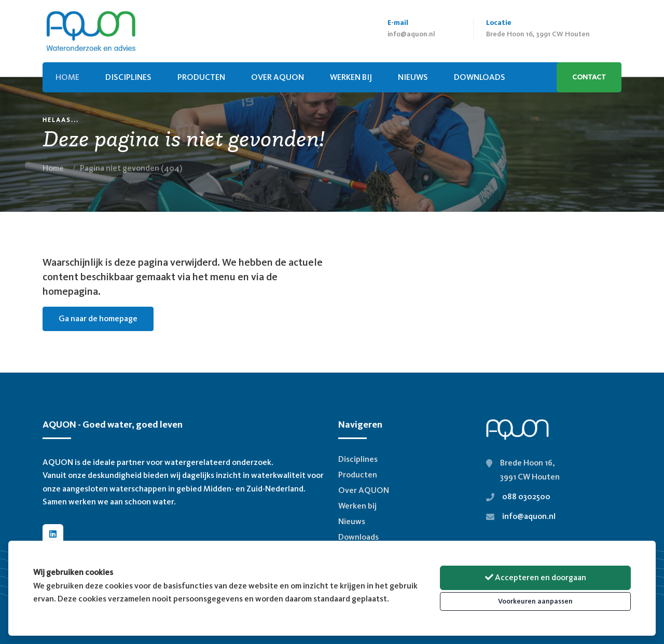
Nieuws (352, 521)
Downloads (358, 537)
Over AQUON (278, 77)
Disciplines (128, 77)
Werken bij (351, 77)
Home (53, 168)
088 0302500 (526, 496)
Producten (201, 77)
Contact (589, 77)
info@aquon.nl (411, 34)
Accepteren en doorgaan (536, 577)
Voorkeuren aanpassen (535, 601)
